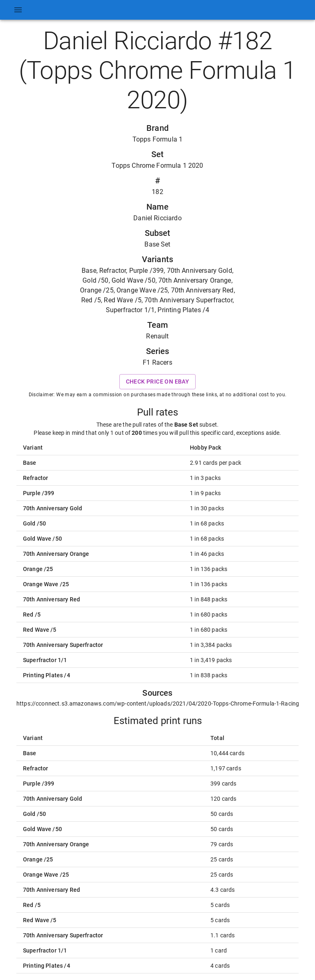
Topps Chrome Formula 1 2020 (157, 166)
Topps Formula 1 (157, 139)
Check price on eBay (158, 382)
